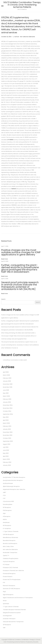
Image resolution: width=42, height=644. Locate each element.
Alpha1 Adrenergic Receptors (11, 486)
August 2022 (7, 444)
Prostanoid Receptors (9, 574)
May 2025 (6, 393)
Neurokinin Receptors (9, 540)
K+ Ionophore (7, 528)
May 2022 (6, 453)
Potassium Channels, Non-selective (13, 571)
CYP (4, 498)
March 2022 (6, 459)
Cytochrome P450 (8, 501)
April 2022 (6, 456)
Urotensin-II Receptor (9, 619)
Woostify (36, 642)
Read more (5, 259)
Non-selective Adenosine (28, 37)
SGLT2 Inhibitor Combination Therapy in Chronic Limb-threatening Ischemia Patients (22, 5)
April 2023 (6, 420)
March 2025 (6, 396)
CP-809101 (10, 140)
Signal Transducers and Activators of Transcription (18, 598)
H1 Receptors (7, 516)
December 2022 (8, 432)
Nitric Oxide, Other (8, 546)
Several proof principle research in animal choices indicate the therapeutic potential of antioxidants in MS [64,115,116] (20, 286)
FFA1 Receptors (7, 510)
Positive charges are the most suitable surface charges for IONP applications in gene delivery (21, 252)
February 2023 (7, 426)
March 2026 (6, 375)
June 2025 (6, 390)
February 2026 (7, 378)
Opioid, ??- (6, 556)
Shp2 (4, 592)
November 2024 (8, 408)
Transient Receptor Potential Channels (14, 610)
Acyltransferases (8, 483)
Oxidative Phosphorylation (11, 559)
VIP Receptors (7, 625)
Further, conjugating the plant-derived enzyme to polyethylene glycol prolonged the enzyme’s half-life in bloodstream (20, 268)
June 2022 (6, 450)
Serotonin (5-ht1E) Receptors (11, 589)
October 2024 (7, 411)
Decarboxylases (8, 504)
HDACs (5, 519)
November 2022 (8, 435)
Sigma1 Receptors (8, 595)
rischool (17, 37)
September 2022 (8, 441)
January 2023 (7, 429)
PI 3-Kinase (6, 565)
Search (3, 299)
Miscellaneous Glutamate (10, 537)
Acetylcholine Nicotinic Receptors (13, 480)
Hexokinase (6, 522)
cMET (5, 492)
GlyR (4, 513)
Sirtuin (5, 601)
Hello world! (23, 360)
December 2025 (8, 384)
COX (4, 495)
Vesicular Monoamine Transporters (13, 622)
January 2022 (7, 465)
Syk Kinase (6, 604)
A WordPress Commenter (10, 360)
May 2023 (6, 417)
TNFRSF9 (14, 189)
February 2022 (7, 462)
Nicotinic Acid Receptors (10, 543)
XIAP (4, 628)
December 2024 (8, 405)
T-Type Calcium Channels (11, 607)
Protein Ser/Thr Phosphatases (12, 580)
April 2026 (6, 372)
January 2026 (7, 381)
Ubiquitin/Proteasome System (12, 613)
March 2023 (6, 423)
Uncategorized (7, 616)
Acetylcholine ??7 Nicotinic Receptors (14, 477)
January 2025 (7, 402)
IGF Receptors (7, 525)
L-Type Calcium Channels (11, 531)
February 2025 (7, 399)
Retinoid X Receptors (9, 586)
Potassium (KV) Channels (10, 568)
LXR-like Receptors (8, 534)
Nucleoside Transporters (10, 553)
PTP (4, 583)
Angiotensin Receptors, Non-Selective (14, 489)
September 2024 (8, 414)
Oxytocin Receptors (9, 562)
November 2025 (8, 387)
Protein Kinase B (8, 577)
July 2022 (6, 447)
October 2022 (7, 438)
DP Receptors (7, 507)
